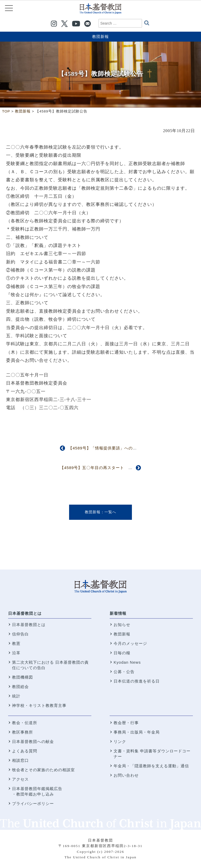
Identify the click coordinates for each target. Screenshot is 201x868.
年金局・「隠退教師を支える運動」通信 (151, 766)
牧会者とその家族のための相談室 (43, 770)
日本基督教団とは (25, 613)
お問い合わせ (126, 775)
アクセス (20, 779)
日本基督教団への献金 (33, 742)
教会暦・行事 (126, 723)
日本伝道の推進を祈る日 (137, 681)
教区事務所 (23, 732)
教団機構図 (23, 677)
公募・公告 (124, 672)
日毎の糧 (122, 653)
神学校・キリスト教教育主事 (39, 705)
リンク (120, 742)
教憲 (16, 643)
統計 (16, 696)
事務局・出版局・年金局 (137, 732)
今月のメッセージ (130, 643)
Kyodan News (127, 662)
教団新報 (100, 36)
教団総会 (20, 687)
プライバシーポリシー (33, 804)
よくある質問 (25, 751)
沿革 (16, 653)
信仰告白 (20, 634)
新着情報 (118, 613)
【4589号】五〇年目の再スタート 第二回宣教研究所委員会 (117, 468)
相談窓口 (20, 760)
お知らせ (122, 625)
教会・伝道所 (25, 723)
